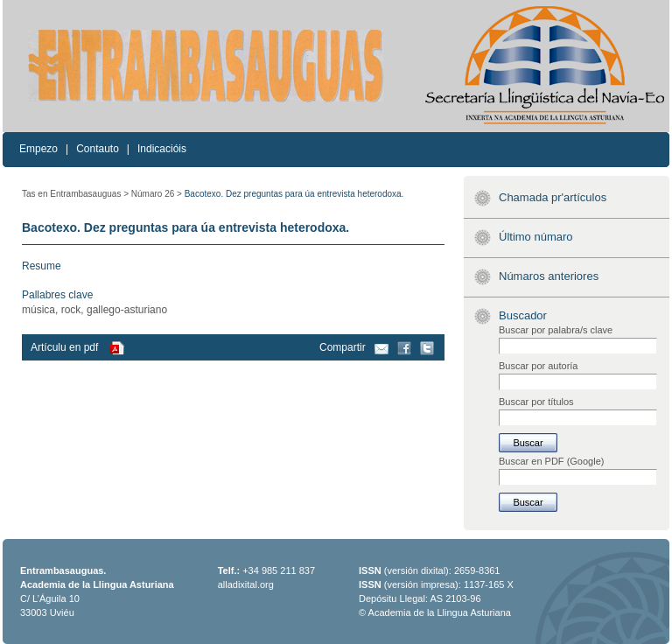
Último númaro (536, 237)
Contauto (98, 149)
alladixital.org (246, 584)
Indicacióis (162, 149)
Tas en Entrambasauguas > (75, 194)
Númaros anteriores (549, 276)
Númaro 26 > (157, 194)
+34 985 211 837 (279, 570)
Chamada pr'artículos (553, 197)
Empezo (38, 149)
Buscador (523, 315)
